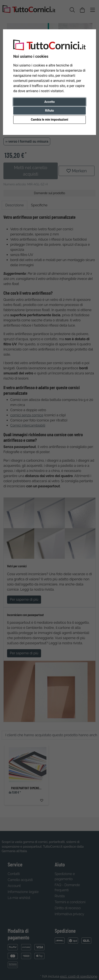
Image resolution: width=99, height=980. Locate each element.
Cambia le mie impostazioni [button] (49, 120)
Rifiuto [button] (50, 111)
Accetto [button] (49, 102)
